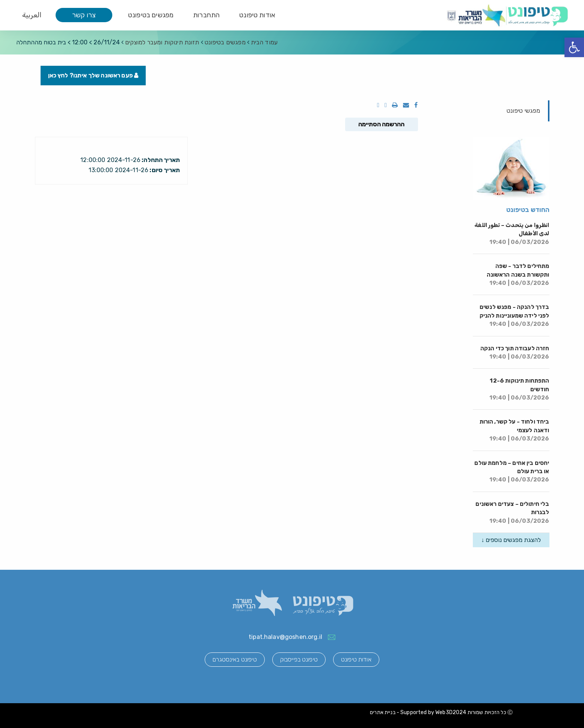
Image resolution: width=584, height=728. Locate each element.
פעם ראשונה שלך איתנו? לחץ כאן (93, 75)
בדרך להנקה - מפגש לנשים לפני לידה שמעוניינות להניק (515, 316)
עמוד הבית (264, 42)
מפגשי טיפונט (524, 111)
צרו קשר (84, 15)
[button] (574, 47)
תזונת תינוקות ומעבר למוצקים (162, 42)
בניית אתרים (383, 712)
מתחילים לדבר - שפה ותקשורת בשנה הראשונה (518, 275)
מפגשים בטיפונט (151, 15)
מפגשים (225, 42)
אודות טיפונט (257, 15)
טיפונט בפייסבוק (299, 659)
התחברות (206, 15)
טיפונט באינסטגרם (235, 659)
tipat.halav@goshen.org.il (285, 637)
